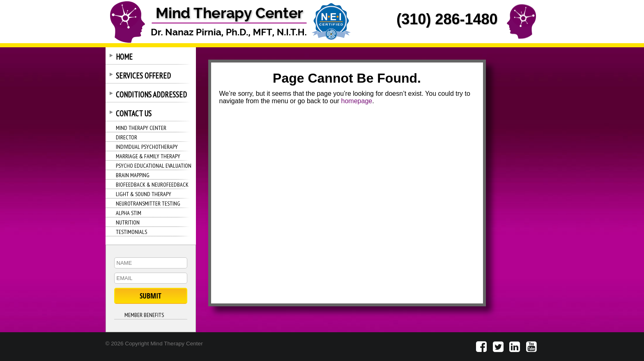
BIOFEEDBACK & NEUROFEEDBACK (152, 185)
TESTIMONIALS (131, 232)
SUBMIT (151, 296)
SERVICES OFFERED (143, 76)
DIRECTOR (126, 137)
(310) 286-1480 (447, 19)
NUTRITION (128, 222)
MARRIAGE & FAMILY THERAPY (148, 156)
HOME (124, 57)
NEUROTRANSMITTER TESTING (148, 204)
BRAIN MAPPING (133, 175)
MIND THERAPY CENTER (141, 128)
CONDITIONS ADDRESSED (151, 95)
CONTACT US (134, 113)
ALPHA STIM (129, 213)
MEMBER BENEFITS (144, 315)
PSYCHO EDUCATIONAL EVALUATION (154, 166)
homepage (357, 101)
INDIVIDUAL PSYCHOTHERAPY (147, 147)
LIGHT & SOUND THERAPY (144, 194)
